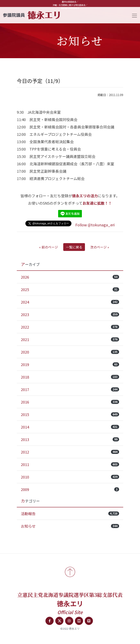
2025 (70, 289)
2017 (70, 389)
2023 (70, 314)
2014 (70, 427)
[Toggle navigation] (133, 15)
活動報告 (70, 514)
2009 (70, 489)
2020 (70, 352)
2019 (70, 364)
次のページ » (100, 247)
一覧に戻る (74, 247)
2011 (70, 464)
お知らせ (70, 526)
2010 (70, 477)
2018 (70, 377)
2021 (70, 339)
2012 (70, 452)
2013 (70, 439)
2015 (70, 414)
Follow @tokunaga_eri (95, 225)
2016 (70, 402)
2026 (70, 277)
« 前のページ (49, 247)
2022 (70, 327)
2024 (70, 302)
